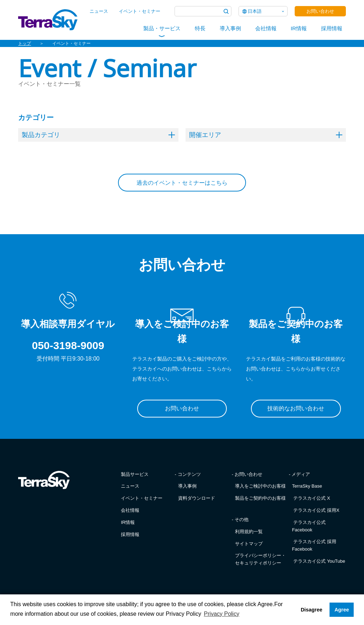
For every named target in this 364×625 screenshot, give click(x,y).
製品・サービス (162, 28)
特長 (200, 28)
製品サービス (135, 474)
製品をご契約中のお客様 (260, 498)
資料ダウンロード (197, 498)
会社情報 (266, 28)
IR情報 (299, 28)
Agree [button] (342, 610)
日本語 (255, 11)
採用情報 (332, 28)
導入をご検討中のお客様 (260, 486)
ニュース (99, 11)
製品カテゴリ (98, 135)
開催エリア (266, 135)
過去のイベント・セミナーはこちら (182, 183)
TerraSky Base (307, 486)
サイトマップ (249, 544)
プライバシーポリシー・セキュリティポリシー (260, 559)
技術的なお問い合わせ (296, 408)
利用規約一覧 (249, 532)
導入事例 (230, 28)
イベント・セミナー (140, 11)
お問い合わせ (320, 11)
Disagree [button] (312, 610)
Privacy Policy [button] (222, 614)
